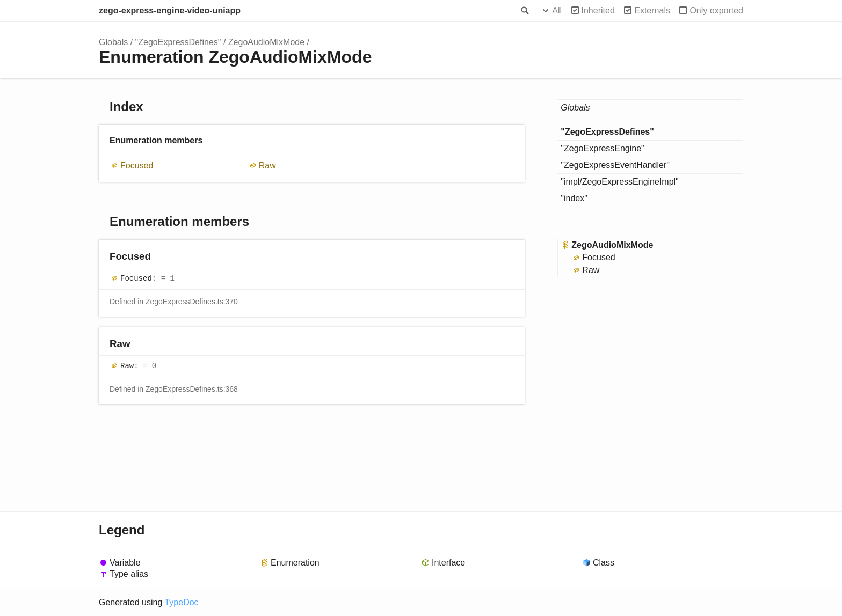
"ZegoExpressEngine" (602, 148)
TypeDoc (181, 602)
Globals (113, 42)
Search (524, 11)
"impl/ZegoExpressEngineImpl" (619, 182)
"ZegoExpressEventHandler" (615, 165)
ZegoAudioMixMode (266, 42)
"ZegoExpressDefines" (178, 42)
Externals (652, 10)
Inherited (598, 10)
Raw (267, 166)
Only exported (716, 10)
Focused (137, 166)
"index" (574, 198)
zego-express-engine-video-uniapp (170, 10)
